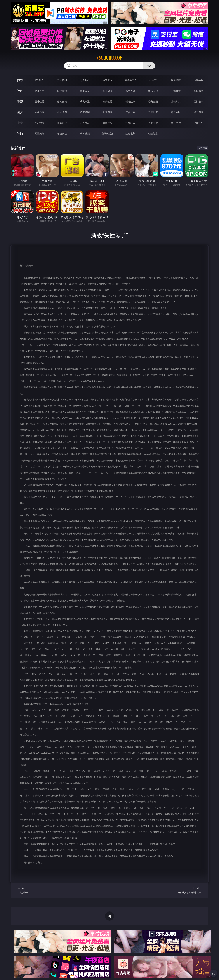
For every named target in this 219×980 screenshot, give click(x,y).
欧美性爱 (108, 102)
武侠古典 (108, 123)
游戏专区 (108, 80)
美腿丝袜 (130, 112)
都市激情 (39, 123)
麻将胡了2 (130, 80)
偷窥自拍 (39, 112)
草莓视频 (85, 134)
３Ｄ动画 (108, 91)
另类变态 (198, 102)
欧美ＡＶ (85, 91)
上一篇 (38, 891)
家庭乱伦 (62, 123)
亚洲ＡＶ (39, 91)
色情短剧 (153, 134)
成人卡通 (85, 102)
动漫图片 (108, 112)
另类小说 (153, 123)
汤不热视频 (108, 134)
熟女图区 (176, 112)
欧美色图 (85, 112)
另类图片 (198, 112)
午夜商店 (62, 134)
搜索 (149, 66)
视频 (20, 91)
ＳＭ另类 (198, 91)
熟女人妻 (130, 91)
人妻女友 (85, 123)
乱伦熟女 (176, 102)
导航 (20, 133)
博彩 (20, 80)
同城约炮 (39, 134)
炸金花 (153, 80)
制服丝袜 (130, 102)
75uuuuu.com (109, 58)
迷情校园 (130, 123)
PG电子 (39, 80)
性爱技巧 (198, 123)
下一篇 (181, 891)
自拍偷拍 (62, 91)
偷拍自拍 (62, 102)
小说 (20, 123)
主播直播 (176, 91)
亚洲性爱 (39, 102)
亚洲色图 (62, 112)
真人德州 (62, 80)
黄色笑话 (176, 123)
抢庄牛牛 (198, 80)
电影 (20, 101)
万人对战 (85, 80)
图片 (20, 112)
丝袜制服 (153, 91)
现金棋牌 (176, 80)
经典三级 (153, 102)
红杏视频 (130, 134)
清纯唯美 (153, 112)
